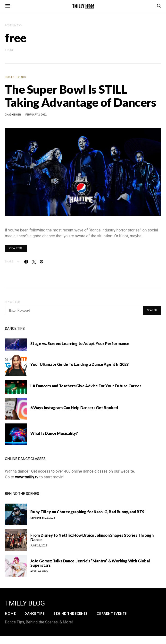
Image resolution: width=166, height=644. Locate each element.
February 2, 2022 (36, 115)
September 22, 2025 (43, 518)
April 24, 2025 (39, 571)
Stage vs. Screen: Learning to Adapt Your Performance (80, 343)
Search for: (13, 302)
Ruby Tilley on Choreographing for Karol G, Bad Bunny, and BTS (87, 512)
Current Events (15, 77)
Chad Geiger (13, 115)
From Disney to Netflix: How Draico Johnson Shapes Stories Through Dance (92, 537)
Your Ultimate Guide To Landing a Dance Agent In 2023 (79, 364)
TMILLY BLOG (25, 603)
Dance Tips (35, 613)
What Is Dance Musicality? (54, 433)
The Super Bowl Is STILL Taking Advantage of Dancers (81, 96)
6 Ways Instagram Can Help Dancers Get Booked (74, 408)
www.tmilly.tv (27, 477)
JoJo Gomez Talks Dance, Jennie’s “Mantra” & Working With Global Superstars (90, 563)
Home (10, 613)
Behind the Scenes (71, 613)
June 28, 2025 (39, 546)
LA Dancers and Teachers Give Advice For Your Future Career (86, 386)
